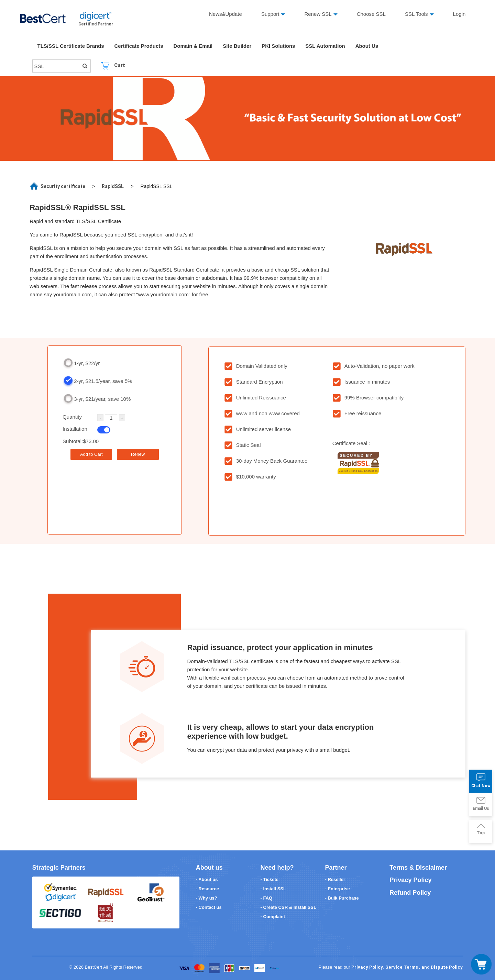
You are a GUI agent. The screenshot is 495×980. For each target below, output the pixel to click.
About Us (368, 46)
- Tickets (270, 879)
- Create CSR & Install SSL (289, 907)
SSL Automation (326, 46)
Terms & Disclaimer (418, 868)
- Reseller (335, 879)
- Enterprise (337, 889)
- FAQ (267, 898)
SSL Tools (416, 14)
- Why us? (207, 898)
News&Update (225, 14)
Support (270, 14)
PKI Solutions (279, 46)
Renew (138, 454)
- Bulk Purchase (342, 898)
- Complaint (273, 917)
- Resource (207, 889)
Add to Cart (91, 454)
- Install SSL (273, 889)
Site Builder (238, 46)
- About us (207, 879)
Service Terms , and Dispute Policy (424, 967)
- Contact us (209, 907)
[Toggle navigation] (481, 964)
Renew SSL (318, 14)
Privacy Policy (410, 880)
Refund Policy (410, 893)
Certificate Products (139, 46)
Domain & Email (194, 46)
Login (459, 14)
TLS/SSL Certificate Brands (71, 46)
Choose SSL (371, 14)
